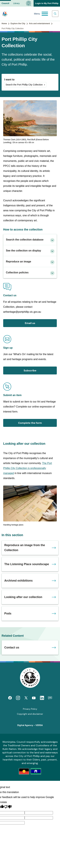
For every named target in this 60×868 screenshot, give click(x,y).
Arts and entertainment (39, 24)
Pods (8, 613)
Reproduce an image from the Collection (25, 548)
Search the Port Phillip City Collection (24, 85)
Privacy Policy (30, 709)
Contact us (12, 647)
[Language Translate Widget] (29, 3)
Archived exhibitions (18, 581)
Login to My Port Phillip (47, 3)
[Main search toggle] (55, 14)
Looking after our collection (23, 597)
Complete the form (30, 423)
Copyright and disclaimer (30, 714)
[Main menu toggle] (41, 14)
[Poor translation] (8, 807)
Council (5, 3)
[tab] (30, 240)
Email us (30, 323)
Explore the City (18, 24)
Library (16, 3)
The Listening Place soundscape (27, 564)
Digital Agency (25, 725)
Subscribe (30, 370)
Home (4, 24)
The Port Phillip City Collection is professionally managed (28, 468)
